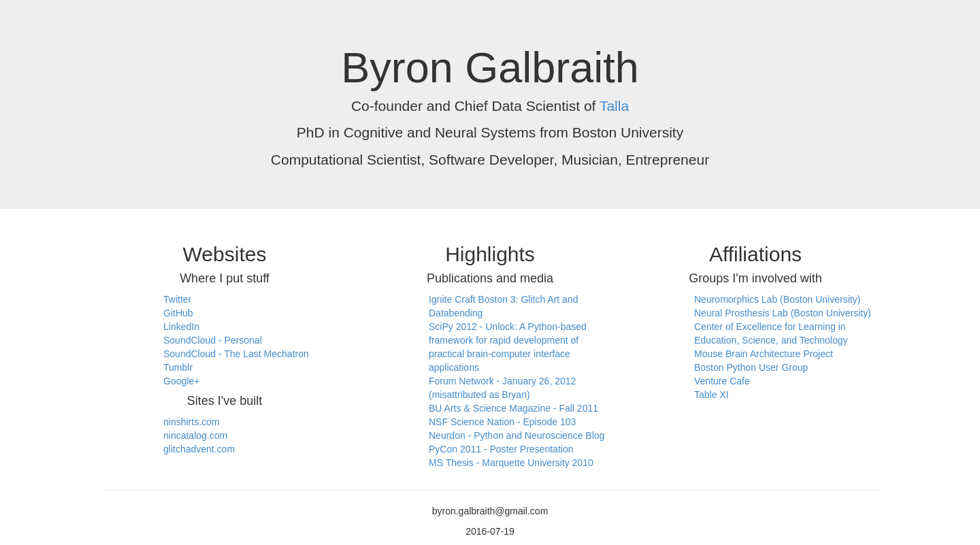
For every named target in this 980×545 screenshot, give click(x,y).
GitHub (178, 313)
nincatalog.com (195, 435)
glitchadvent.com (199, 449)
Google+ (181, 381)
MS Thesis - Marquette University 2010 (511, 463)
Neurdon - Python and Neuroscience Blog (517, 435)
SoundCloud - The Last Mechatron (236, 354)
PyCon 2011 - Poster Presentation (501, 449)
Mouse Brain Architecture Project (764, 354)
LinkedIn (181, 327)
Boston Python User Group (751, 367)
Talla (614, 106)
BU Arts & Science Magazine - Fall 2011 (513, 408)
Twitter (177, 299)
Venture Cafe (722, 381)
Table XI (712, 395)
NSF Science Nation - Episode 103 (502, 422)
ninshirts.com (191, 422)
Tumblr (178, 367)
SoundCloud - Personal (213, 340)
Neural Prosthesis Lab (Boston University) (783, 313)
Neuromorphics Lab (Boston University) (777, 299)
